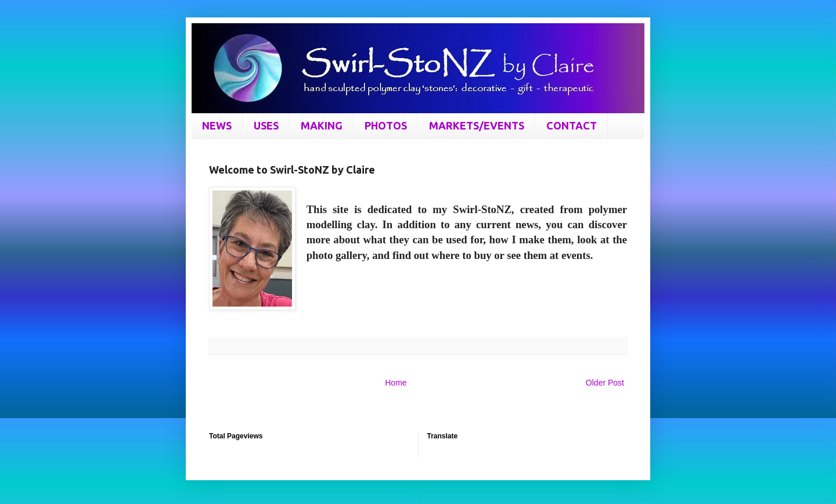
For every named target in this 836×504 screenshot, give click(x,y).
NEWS (217, 125)
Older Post (605, 383)
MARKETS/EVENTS (477, 125)
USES (266, 125)
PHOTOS (386, 125)
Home (396, 383)
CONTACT (572, 125)
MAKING (322, 125)
